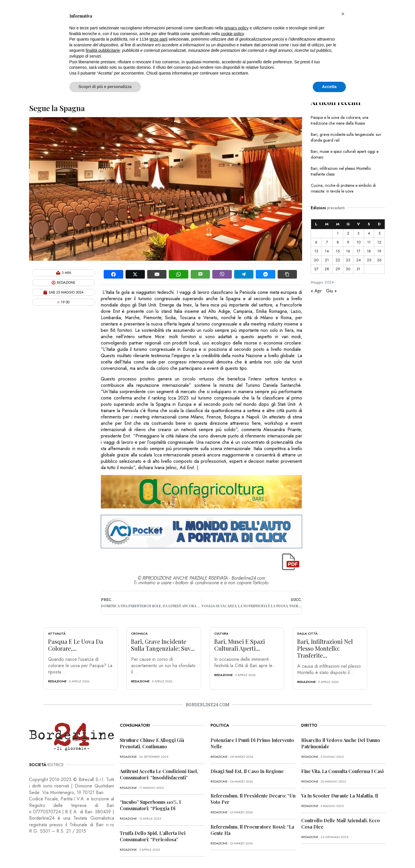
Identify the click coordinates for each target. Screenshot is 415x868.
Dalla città (307, 633)
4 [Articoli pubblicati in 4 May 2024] (369, 233)
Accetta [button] (329, 87)
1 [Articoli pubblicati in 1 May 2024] (338, 233)
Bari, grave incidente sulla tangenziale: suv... (163, 645)
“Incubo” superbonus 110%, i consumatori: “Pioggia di (150, 805)
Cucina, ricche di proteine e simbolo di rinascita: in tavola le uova (343, 188)
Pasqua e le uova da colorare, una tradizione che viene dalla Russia (340, 120)
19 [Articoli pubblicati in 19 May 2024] (379, 251)
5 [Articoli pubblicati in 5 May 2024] (379, 233)
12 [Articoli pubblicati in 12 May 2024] (379, 242)
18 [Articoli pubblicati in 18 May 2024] (369, 251)
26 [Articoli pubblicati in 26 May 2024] (379, 260)
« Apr (316, 291)
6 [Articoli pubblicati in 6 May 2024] (316, 242)
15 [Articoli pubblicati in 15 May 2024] (338, 251)
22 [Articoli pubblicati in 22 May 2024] (338, 260)
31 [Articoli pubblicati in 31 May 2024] (358, 269)
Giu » (331, 291)
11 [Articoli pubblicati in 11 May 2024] (369, 242)
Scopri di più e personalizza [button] (105, 87)
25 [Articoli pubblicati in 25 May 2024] (369, 260)
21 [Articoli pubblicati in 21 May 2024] (327, 260)
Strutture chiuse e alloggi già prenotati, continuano (152, 743)
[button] (343, 14)
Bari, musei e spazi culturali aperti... (240, 645)
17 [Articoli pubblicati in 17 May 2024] (358, 251)
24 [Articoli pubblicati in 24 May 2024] (359, 260)
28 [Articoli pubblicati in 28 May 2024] (327, 269)
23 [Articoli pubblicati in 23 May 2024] (348, 260)
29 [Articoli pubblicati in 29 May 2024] (338, 269)
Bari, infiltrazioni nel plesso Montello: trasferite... (325, 648)
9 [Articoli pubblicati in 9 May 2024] (348, 242)
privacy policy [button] (236, 28)
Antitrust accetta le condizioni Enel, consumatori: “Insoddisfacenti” (159, 774)
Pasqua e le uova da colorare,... (76, 645)
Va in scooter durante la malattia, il (340, 796)
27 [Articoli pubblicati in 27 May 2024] (316, 269)
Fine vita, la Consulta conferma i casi (342, 771)
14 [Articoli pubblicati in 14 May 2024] (327, 251)
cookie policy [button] (232, 34)
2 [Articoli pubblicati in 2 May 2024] (348, 233)
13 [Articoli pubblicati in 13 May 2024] (316, 251)
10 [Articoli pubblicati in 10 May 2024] (359, 242)
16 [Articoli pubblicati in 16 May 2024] (348, 251)
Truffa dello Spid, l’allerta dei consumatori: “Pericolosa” (153, 836)
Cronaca (139, 633)
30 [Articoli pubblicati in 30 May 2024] (348, 269)
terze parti (158, 39)
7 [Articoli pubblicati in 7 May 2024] (327, 242)
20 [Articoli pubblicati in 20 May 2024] (316, 260)
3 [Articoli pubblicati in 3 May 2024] (358, 233)
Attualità (57, 633)
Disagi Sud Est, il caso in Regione (247, 771)
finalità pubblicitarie (103, 50)
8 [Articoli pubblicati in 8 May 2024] (338, 242)
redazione (57, 681)
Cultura (221, 633)
